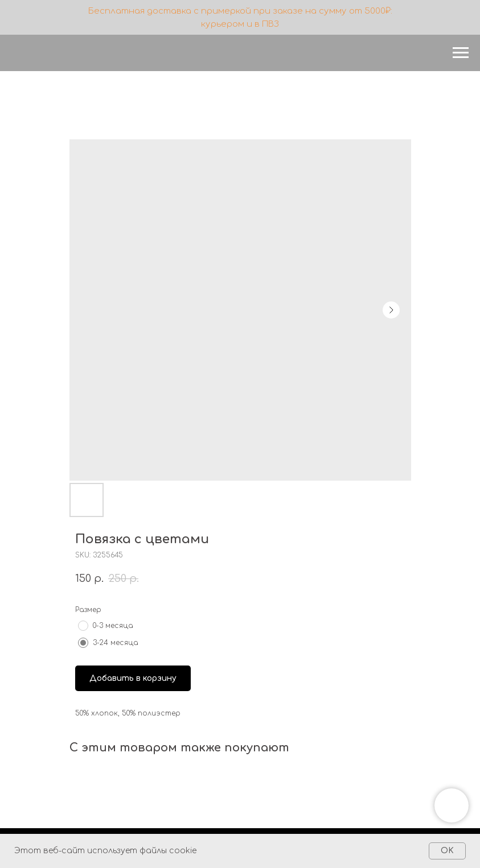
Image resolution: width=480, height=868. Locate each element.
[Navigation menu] (461, 53)
